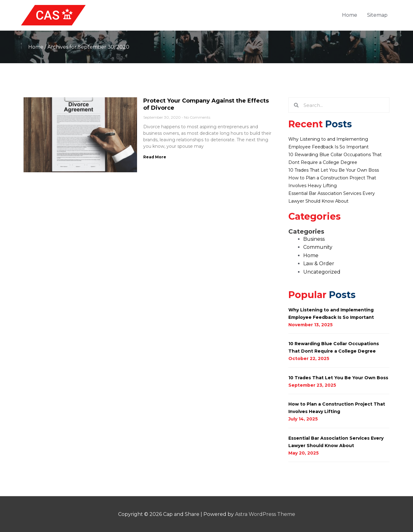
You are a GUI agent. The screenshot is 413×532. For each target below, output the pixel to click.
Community (318, 247)
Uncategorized (322, 272)
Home (350, 15)
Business (314, 239)
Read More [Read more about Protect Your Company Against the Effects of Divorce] (155, 157)
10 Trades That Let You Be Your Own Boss (334, 170)
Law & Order (319, 264)
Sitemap (377, 15)
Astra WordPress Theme (265, 514)
